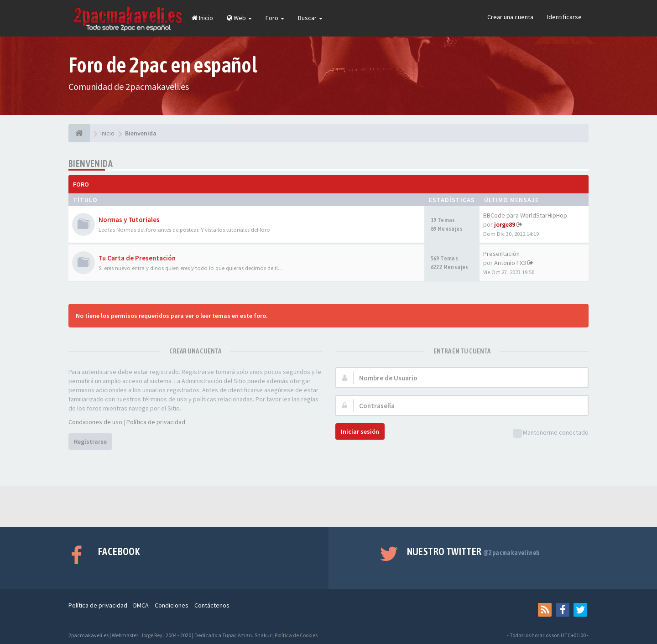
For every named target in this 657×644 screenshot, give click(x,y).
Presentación (501, 254)
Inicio (202, 18)
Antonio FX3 (510, 263)
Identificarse (564, 17)
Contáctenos (212, 605)
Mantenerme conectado (551, 433)
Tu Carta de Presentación (137, 258)
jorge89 (505, 224)
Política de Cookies (296, 635)
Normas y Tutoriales (129, 220)
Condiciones (172, 605)
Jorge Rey (151, 635)
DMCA (141, 605)
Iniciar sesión (360, 431)
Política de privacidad (156, 422)
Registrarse (90, 441)
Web (239, 18)
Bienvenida (91, 164)
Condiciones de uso (95, 422)
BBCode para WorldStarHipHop (525, 215)
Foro (275, 18)
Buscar (310, 18)
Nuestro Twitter (473, 551)
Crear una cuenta (510, 17)
